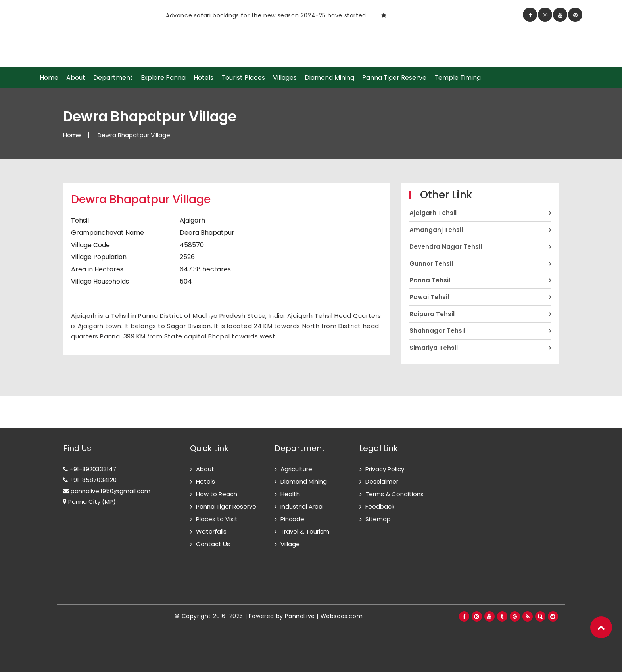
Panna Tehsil (430, 280)
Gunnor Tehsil (431, 264)
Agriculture (296, 469)
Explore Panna (163, 78)
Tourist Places (243, 78)
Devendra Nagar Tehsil (446, 247)
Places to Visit (217, 519)
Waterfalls (211, 531)
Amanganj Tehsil (436, 230)
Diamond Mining (329, 78)
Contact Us (213, 544)
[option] (210, 15)
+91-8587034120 (90, 480)
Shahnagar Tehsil (437, 331)
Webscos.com (342, 616)
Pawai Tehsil (429, 297)
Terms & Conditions (395, 494)
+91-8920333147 (90, 469)
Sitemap (378, 519)
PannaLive (300, 616)
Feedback (380, 506)
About (76, 78)
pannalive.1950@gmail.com (107, 491)
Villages (285, 78)
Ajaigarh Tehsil (433, 213)
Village (290, 544)
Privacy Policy (385, 469)
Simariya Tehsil (434, 348)
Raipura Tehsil (432, 314)
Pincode (292, 519)
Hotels (203, 78)
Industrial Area (301, 506)
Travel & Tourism (305, 531)
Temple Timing (458, 78)
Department (113, 78)
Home (49, 78)
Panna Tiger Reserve (394, 78)
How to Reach (217, 494)
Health (290, 494)
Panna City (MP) (89, 502)
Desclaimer (382, 481)
